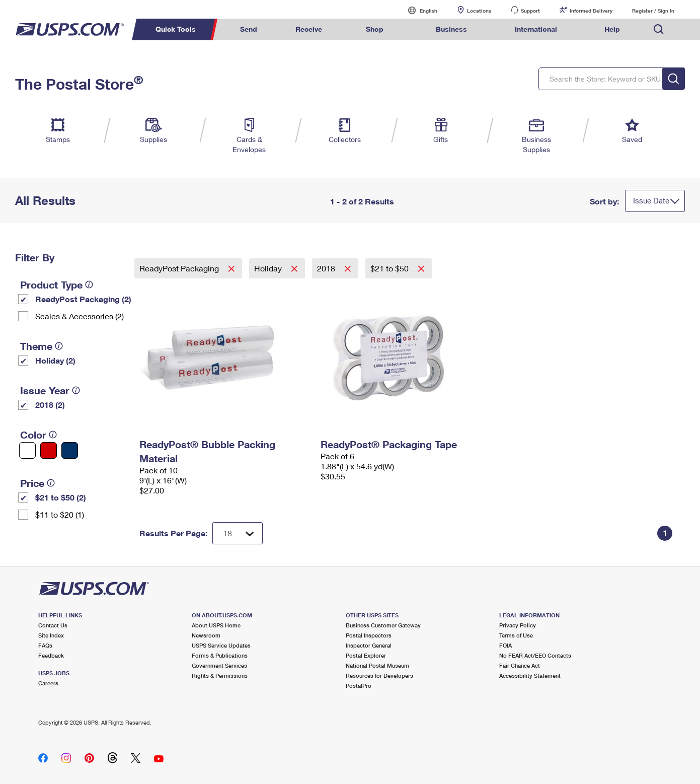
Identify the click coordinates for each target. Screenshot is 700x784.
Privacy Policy (518, 625)
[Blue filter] (70, 450)
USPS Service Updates (221, 645)
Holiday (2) (55, 360)
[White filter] (27, 450)
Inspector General (369, 645)
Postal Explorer (366, 655)
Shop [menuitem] (375, 29)
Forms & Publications (220, 655)
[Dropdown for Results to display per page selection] (238, 533)
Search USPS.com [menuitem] (659, 29)
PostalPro (359, 686)
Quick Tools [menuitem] (176, 29)
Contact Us (53, 625)
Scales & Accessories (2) (80, 316)
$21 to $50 (391, 268)
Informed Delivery (591, 11)
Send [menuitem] (249, 29)
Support (530, 11)
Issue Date (651, 200)
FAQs (45, 645)
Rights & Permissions (220, 675)
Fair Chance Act (520, 665)
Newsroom (206, 635)
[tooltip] (89, 284)
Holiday (269, 268)
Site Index (51, 635)
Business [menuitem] (451, 29)
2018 (327, 268)
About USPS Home (216, 625)
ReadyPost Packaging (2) (83, 299)
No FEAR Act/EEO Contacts (535, 655)
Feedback (51, 655)
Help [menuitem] (612, 29)
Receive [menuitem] (309, 29)
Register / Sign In (653, 11)
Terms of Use (516, 635)
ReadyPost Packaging (180, 268)
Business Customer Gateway (383, 625)
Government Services (219, 665)
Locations (479, 11)
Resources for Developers (379, 675)
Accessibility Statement (530, 675)
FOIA (505, 645)
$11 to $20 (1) (60, 514)
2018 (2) (50, 405)
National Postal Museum (377, 665)
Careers (48, 683)
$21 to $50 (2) (61, 497)
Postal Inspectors (369, 635)
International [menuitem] (536, 29)
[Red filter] (49, 450)
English (418, 10)
